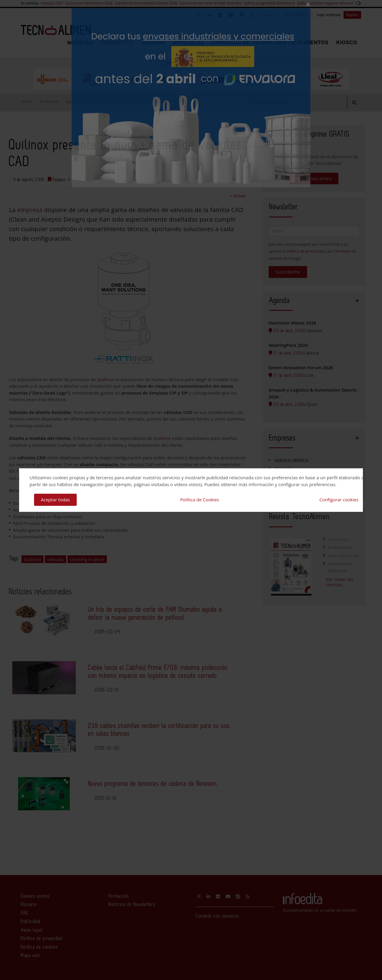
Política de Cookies (200, 500)
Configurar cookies (339, 500)
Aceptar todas (55, 500)
